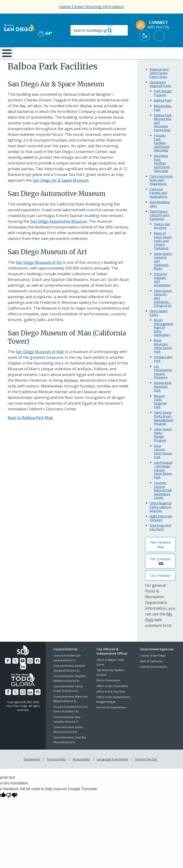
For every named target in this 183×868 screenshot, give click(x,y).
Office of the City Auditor (112, 698)
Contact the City (145, 771)
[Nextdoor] (37, 673)
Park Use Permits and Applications (158, 205)
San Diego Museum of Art (39, 275)
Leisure (26, 53)
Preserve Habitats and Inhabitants (162, 292)
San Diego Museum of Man (40, 364)
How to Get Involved (162, 238)
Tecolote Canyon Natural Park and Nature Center (163, 503)
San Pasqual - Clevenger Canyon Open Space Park (163, 482)
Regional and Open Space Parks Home (159, 85)
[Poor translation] (12, 806)
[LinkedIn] (23, 678)
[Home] (6, 60)
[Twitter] (16, 673)
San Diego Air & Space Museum (61, 193)
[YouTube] (23, 673)
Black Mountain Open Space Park (163, 358)
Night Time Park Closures (161, 530)
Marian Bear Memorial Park (163, 399)
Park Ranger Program (163, 106)
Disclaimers (33, 771)
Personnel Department (111, 720)
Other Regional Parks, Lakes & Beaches (160, 519)
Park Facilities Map (160, 557)
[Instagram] (30, 673)
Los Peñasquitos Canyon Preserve (163, 384)
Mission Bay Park (163, 120)
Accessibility (81, 771)
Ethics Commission (108, 693)
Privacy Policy (57, 771)
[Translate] (145, 36)
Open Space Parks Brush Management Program (164, 431)
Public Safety (138, 55)
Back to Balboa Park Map (30, 430)
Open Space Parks (159, 325)
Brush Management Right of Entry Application (164, 340)
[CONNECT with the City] (154, 25)
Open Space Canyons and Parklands (159, 227)
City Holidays (160, 588)
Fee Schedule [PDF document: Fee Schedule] (160, 571)
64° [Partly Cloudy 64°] (45, 33)
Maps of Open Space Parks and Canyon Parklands (163, 253)
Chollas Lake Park (163, 371)
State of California (151, 674)
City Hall (168, 53)
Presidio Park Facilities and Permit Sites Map (162, 155)
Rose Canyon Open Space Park (163, 464)
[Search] (99, 30)
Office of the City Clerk (111, 704)
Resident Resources (54, 55)
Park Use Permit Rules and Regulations (161, 192)
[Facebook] (9, 673)
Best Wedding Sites (160, 217)
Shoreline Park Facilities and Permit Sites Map (162, 176)
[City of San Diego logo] (19, 28)
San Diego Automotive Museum (59, 234)
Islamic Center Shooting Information (91, 7)
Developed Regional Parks (160, 97)
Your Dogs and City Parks (160, 540)
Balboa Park (163, 113)
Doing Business (81, 55)
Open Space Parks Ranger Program (163, 447)
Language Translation (112, 771)
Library (108, 53)
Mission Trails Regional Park (160, 414)
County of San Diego (153, 668)
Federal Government (153, 679)
